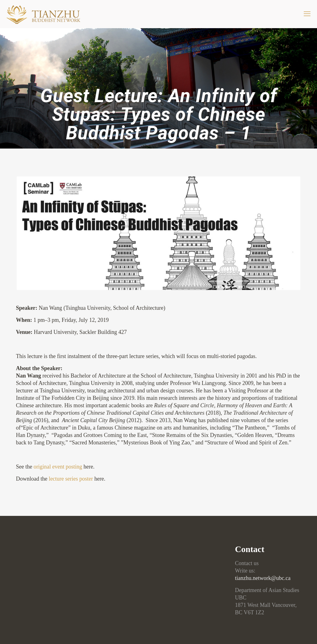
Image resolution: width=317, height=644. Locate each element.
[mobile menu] (307, 14)
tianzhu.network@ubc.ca (263, 578)
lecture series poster (71, 479)
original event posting (58, 467)
